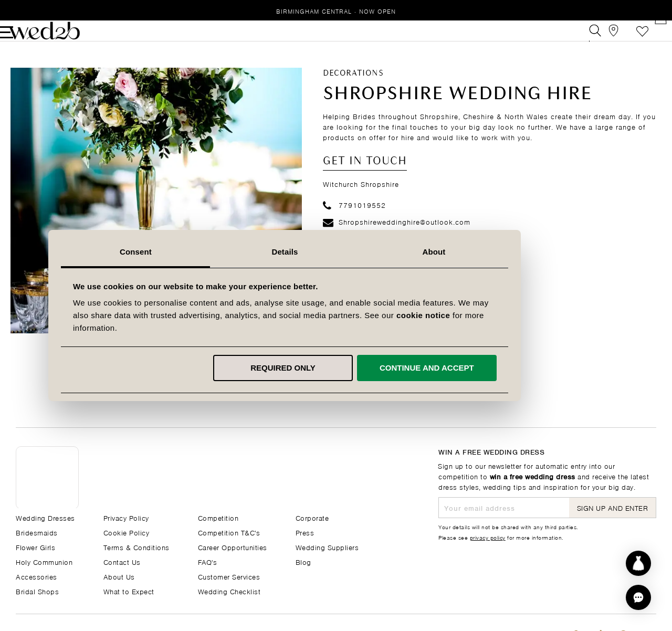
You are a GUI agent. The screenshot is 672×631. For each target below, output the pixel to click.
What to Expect (129, 591)
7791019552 (354, 221)
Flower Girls (35, 547)
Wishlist (627, 39)
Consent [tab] (187, 252)
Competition (218, 517)
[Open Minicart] (650, 39)
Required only (334, 368)
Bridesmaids (37, 532)
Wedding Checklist (229, 591)
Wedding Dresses (45, 517)
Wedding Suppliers (327, 547)
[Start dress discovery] (638, 563)
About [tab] (485, 252)
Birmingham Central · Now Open (336, 11)
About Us (119, 576)
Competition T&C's (229, 532)
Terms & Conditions (136, 547)
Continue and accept (478, 368)
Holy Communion (44, 561)
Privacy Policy (126, 517)
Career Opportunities (233, 547)
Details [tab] (336, 252)
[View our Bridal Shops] (603, 39)
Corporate (312, 517)
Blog (303, 561)
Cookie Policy (127, 532)
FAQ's (208, 561)
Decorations (353, 89)
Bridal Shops (37, 591)
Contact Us (122, 561)
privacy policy (488, 537)
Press (305, 532)
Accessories (36, 576)
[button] (638, 597)
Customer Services (229, 576)
